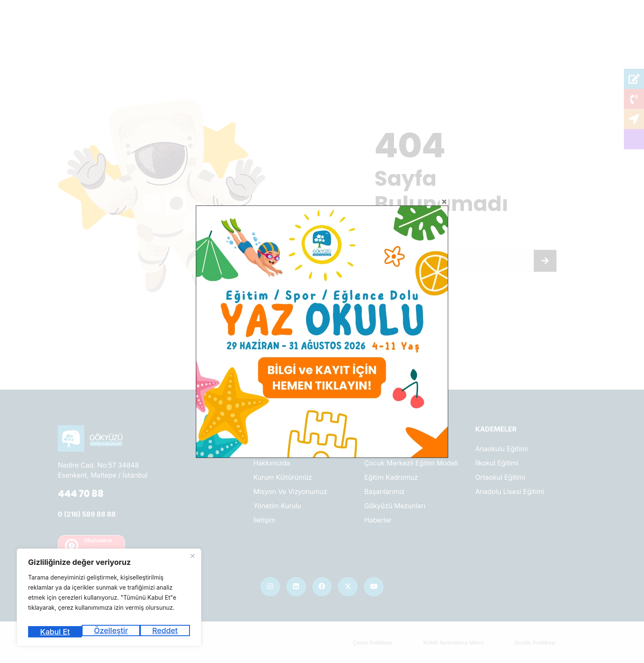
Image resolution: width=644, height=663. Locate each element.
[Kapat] (192, 562)
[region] (109, 601)
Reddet (111, 632)
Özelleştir (56, 632)
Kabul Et (164, 632)
